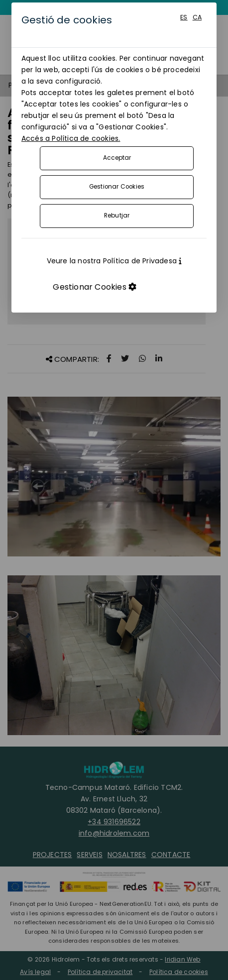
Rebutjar (117, 216)
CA (197, 17)
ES (184, 17)
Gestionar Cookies (117, 187)
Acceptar (117, 158)
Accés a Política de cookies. (71, 138)
